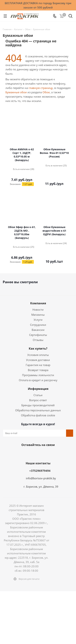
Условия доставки (38, 360)
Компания (38, 303)
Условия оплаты (38, 355)
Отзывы (38, 340)
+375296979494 (40, 471)
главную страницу (41, 88)
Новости (38, 310)
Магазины (38, 315)
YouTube (51, 453)
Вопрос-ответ (38, 400)
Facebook (24, 453)
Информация (38, 389)
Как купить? (38, 349)
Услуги (38, 320)
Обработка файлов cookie (38, 415)
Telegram (42, 453)
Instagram (33, 453)
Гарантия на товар (38, 365)
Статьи (38, 395)
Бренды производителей (38, 405)
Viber (60, 453)
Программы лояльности (38, 375)
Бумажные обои (16, 92)
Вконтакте (14, 453)
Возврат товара (38, 370)
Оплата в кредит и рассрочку (38, 380)
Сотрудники (38, 325)
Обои (46, 92)
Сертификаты (38, 335)
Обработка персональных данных (38, 410)
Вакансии (38, 330)
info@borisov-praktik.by (41, 478)
